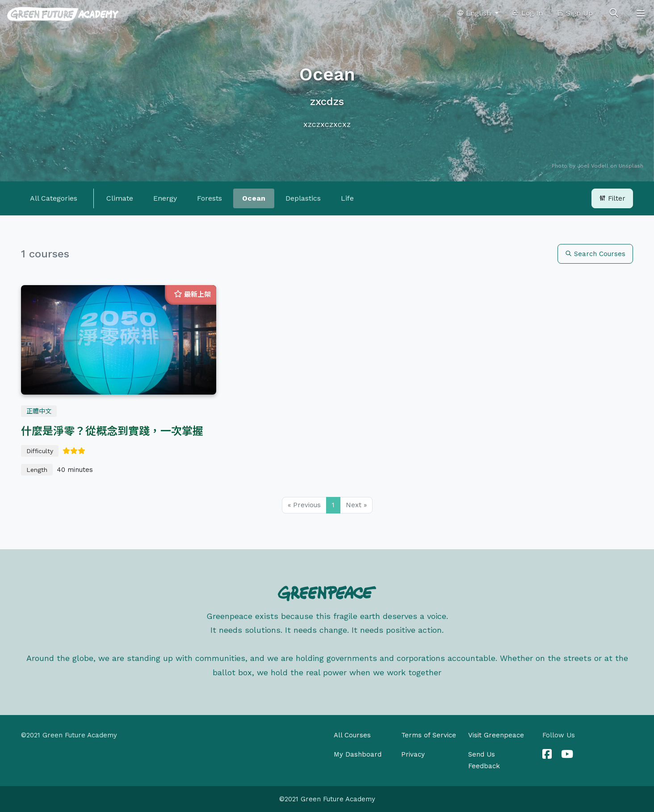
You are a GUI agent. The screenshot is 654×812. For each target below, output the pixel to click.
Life (347, 198)
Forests (210, 198)
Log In (527, 13)
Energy (165, 198)
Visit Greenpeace (496, 735)
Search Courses (595, 254)
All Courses (352, 735)
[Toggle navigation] (641, 13)
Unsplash (631, 166)
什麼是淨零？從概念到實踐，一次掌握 (112, 431)
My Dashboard (358, 754)
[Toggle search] (614, 13)
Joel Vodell (593, 166)
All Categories (54, 198)
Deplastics (303, 198)
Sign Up (575, 13)
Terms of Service (429, 735)
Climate (120, 198)
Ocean (254, 198)
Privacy (413, 754)
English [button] (475, 13)
